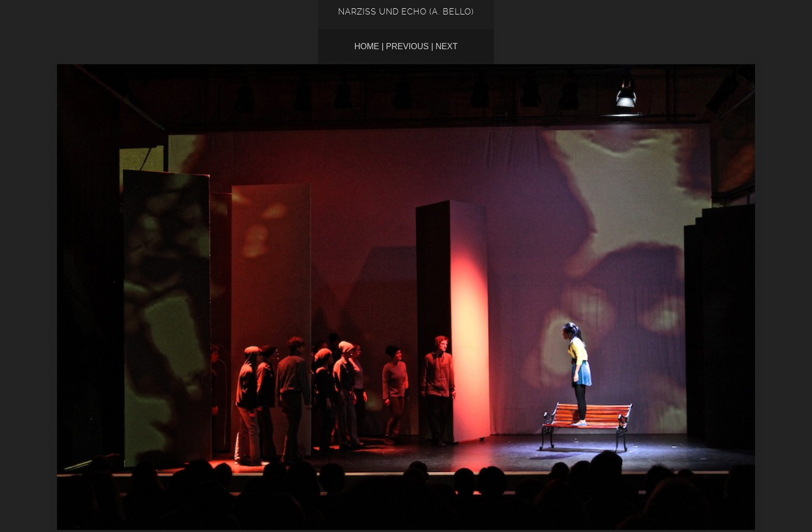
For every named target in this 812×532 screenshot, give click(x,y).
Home (367, 46)
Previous (407, 46)
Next (447, 46)
